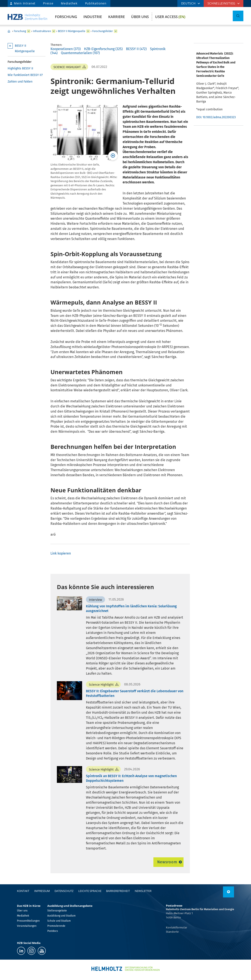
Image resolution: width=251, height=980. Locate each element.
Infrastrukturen (42, 31)
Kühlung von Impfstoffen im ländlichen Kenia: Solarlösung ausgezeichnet (131, 609)
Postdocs (53, 931)
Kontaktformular (177, 927)
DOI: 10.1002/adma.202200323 (217, 117)
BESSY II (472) (136, 49)
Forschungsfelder (103, 31)
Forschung (66, 17)
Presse (48, 3)
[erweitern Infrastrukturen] (54, 31)
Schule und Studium (59, 921)
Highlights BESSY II (20, 68)
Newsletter (143, 891)
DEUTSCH (188, 3)
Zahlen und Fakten (20, 82)
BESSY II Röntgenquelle (72, 31)
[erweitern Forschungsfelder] (116, 31)
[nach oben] (229, 892)
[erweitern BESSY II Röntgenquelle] (88, 31)
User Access (170, 17)
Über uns (140, 17)
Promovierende (56, 926)
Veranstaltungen (27, 926)
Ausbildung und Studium (61, 916)
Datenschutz (64, 891)
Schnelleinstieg (222, 3)
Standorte (172, 932)
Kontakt (23, 891)
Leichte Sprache (90, 891)
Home (9, 31)
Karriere (116, 17)
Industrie (93, 17)
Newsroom (167, 862)
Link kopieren (61, 553)
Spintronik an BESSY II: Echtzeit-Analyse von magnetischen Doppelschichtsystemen (131, 778)
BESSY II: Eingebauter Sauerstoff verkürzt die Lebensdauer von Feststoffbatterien (135, 693)
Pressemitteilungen (28, 921)
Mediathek (69, 3)
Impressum (42, 891)
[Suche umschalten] (238, 16)
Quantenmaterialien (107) (80, 53)
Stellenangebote (57, 911)
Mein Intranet (25, 3)
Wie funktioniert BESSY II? (25, 75)
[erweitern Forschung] (29, 31)
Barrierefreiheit (118, 891)
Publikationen (96, 3)
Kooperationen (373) (66, 49)
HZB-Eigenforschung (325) (103, 49)
